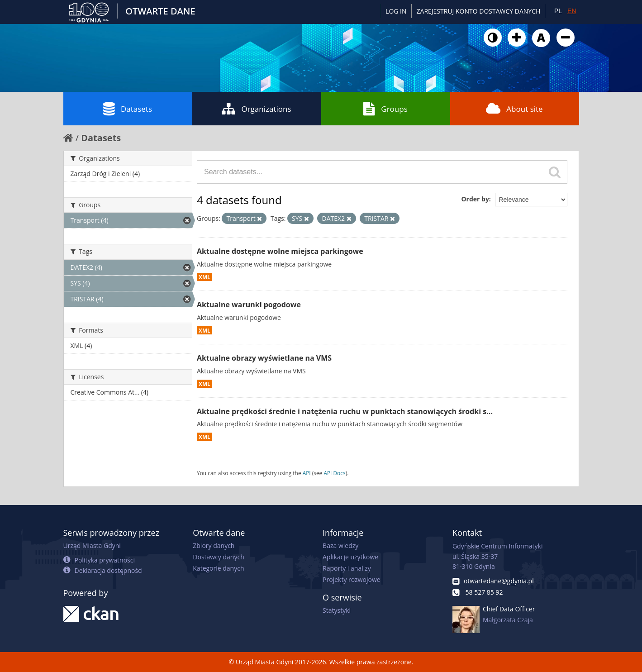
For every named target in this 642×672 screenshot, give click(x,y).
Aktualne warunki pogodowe (249, 305)
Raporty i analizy (347, 568)
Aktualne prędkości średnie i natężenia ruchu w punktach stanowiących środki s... (345, 411)
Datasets (128, 109)
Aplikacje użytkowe (350, 557)
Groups (385, 109)
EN (572, 11)
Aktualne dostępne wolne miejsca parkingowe (280, 251)
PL (558, 11)
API (307, 473)
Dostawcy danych (218, 557)
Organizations (256, 109)
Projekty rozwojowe (352, 579)
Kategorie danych (218, 568)
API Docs (334, 473)
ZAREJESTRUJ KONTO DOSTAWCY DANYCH (479, 11)
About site (514, 109)
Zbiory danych (214, 546)
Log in (396, 11)
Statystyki (337, 610)
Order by (475, 199)
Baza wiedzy (340, 546)
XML (204, 277)
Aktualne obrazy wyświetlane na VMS (264, 358)
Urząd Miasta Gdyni (92, 546)
